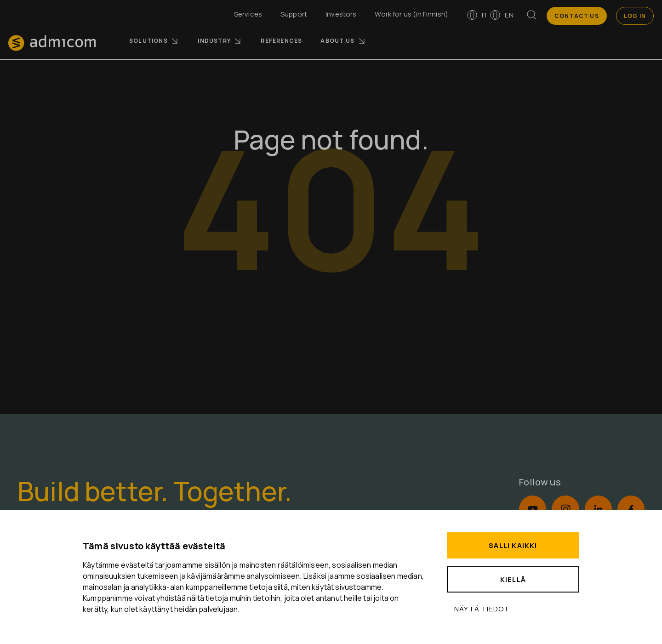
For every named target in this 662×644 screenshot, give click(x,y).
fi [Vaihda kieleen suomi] (477, 15)
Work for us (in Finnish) (411, 14)
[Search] (531, 17)
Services (248, 14)
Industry (220, 41)
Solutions (154, 41)
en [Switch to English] (501, 15)
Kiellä (513, 579)
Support (294, 14)
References (281, 41)
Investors (341, 14)
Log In (635, 16)
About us (343, 41)
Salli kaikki (513, 545)
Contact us (577, 16)
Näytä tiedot (482, 609)
